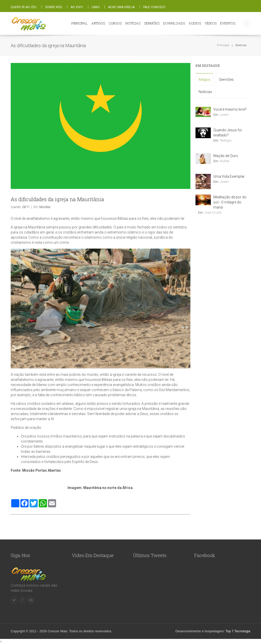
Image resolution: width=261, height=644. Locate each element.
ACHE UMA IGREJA (121, 7)
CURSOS (115, 23)
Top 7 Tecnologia (238, 631)
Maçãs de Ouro (226, 156)
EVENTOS (228, 23)
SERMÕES (152, 23)
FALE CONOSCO (154, 7)
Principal (223, 45)
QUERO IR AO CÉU (24, 7)
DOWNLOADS (174, 23)
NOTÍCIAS (133, 23)
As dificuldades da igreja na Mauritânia (57, 199)
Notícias (241, 45)
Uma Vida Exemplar (229, 176)
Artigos (204, 80)
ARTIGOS (98, 23)
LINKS (95, 7)
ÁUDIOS (195, 23)
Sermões (226, 80)
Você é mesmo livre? (230, 109)
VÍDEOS (211, 23)
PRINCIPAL (80, 23)
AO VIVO (77, 7)
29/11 (26, 207)
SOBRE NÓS (54, 7)
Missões (45, 207)
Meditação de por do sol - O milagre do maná (230, 202)
